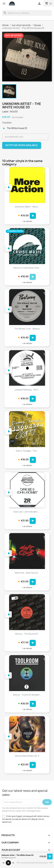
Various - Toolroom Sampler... (27, 695)
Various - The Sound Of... (27, 634)
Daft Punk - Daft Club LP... (27, 573)
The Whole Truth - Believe (27, 329)
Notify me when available (22, 145)
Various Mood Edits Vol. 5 (27, 756)
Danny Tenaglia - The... (27, 451)
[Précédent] (3, 863)
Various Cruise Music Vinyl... (27, 268)
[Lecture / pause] (8, 863)
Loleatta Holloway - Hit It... (27, 390)
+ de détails (27, 221)
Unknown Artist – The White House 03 (17, 855)
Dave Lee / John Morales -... (27, 512)
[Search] (27, 13)
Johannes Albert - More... (27, 207)
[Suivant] (13, 863)
